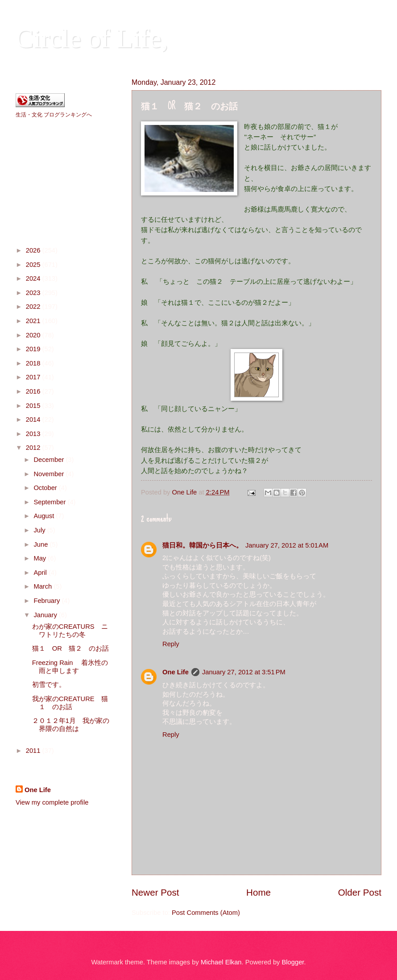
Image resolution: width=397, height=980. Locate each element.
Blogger (293, 962)
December (50, 460)
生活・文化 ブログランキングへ (54, 115)
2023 (34, 293)
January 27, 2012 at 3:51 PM (244, 672)
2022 (34, 307)
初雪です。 (49, 685)
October (46, 488)
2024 (34, 278)
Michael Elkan (221, 962)
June (41, 544)
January (46, 615)
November (50, 474)
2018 (34, 363)
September (50, 502)
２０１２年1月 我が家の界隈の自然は (71, 725)
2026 (34, 250)
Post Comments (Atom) (206, 913)
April (41, 573)
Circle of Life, (92, 38)
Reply (171, 644)
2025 (34, 265)
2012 (34, 448)
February (48, 601)
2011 (34, 751)
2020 (34, 335)
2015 (34, 406)
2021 (34, 321)
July (40, 530)
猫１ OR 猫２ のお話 (70, 648)
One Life (176, 672)
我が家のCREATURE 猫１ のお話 (70, 703)
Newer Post (155, 892)
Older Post (360, 892)
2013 (34, 434)
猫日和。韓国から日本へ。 (203, 545)
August (45, 516)
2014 (34, 419)
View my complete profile (52, 802)
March (43, 586)
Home (258, 892)
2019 (34, 349)
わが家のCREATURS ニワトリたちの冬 (70, 631)
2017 (34, 377)
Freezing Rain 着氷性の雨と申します (70, 667)
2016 (34, 391)
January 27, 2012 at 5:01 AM (287, 545)
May (41, 558)
